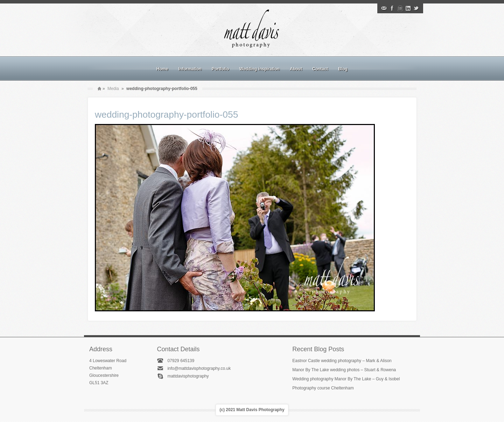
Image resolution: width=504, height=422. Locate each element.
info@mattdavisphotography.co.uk (199, 368)
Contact (320, 69)
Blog (343, 69)
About (296, 69)
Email (384, 8)
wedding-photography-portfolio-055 (166, 115)
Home (162, 69)
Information (190, 69)
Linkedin (408, 8)
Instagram (400, 8)
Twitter (416, 8)
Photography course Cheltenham (323, 388)
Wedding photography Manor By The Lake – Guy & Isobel (346, 379)
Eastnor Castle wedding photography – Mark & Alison (342, 361)
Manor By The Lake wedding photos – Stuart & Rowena (344, 370)
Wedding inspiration (260, 69)
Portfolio (220, 69)
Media (113, 89)
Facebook (392, 8)
